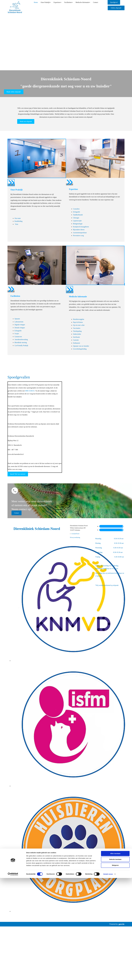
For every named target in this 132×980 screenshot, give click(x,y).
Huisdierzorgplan (79, 319)
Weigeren (115, 516)
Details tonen (108, 525)
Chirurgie (76, 218)
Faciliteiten (67, 4)
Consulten (76, 209)
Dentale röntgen (20, 328)
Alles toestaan (115, 504)
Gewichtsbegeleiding (80, 349)
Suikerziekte (77, 334)
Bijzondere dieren (79, 230)
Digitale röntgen (20, 325)
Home (36, 4)
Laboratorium (19, 322)
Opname (17, 319)
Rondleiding (18, 221)
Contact (94, 4)
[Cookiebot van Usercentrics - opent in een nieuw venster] (13, 525)
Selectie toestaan (115, 510)
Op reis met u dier (79, 325)
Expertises (56, 4)
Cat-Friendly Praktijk (21, 345)
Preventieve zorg (78, 236)
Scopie (17, 334)
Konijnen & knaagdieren (81, 227)
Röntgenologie (78, 224)
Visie (16, 224)
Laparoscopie (77, 221)
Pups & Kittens (78, 322)
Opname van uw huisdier (81, 346)
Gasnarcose (18, 337)
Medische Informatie (81, 4)
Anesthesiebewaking (21, 339)
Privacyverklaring (75, 537)
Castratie (76, 340)
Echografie (76, 212)
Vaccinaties (77, 328)
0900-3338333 (30, 391)
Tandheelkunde (78, 215)
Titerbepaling (77, 331)
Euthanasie (76, 343)
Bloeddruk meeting (21, 342)
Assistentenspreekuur (80, 233)
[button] (116, 8)
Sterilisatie (76, 337)
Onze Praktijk (45, 4)
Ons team (18, 218)
